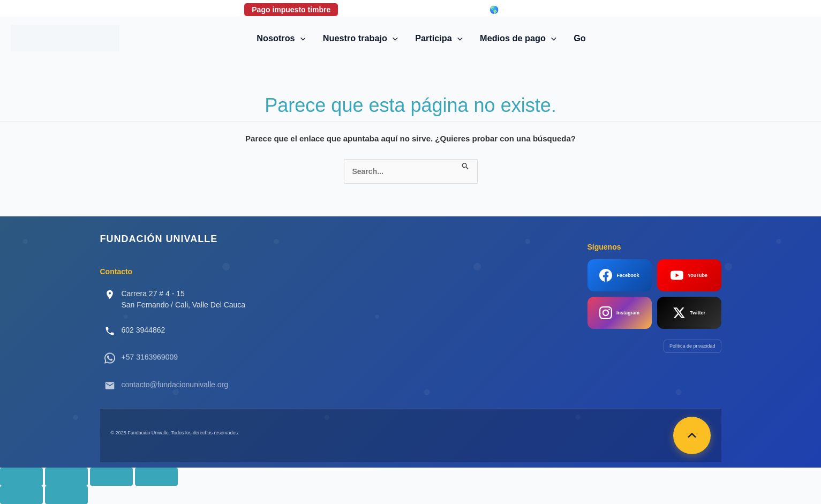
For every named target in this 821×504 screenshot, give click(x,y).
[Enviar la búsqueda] (466, 164)
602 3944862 (144, 330)
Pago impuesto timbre (291, 10)
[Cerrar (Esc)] (156, 477)
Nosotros (281, 38)
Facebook (619, 275)
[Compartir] (111, 477)
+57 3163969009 (150, 364)
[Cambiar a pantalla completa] (66, 477)
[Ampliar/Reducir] (21, 477)
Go (580, 38)
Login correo (443, 10)
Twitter (689, 313)
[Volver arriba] (692, 435)
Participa (439, 38)
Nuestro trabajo (360, 38)
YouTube (689, 275)
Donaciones (375, 10)
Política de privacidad (692, 346)
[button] (300, 38)
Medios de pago (518, 38)
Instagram (619, 313)
